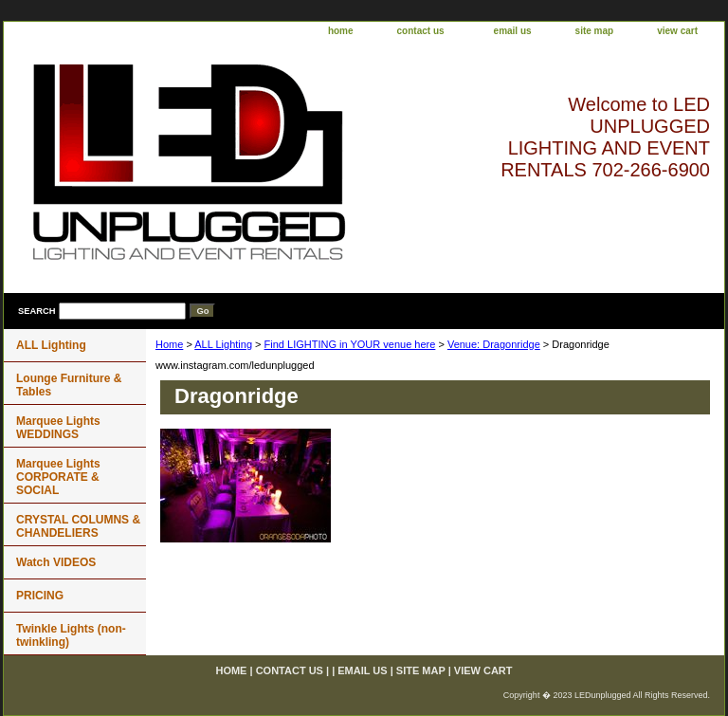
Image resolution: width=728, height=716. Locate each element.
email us (513, 31)
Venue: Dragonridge (494, 344)
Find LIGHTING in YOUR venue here (350, 344)
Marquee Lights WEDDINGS (58, 428)
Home (169, 344)
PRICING (40, 596)
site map (595, 31)
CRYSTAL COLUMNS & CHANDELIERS (78, 526)
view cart (677, 31)
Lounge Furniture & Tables (69, 385)
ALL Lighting (223, 344)
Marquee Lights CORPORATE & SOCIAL (58, 477)
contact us (421, 31)
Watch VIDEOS (56, 562)
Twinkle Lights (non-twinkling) (71, 635)
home (341, 31)
